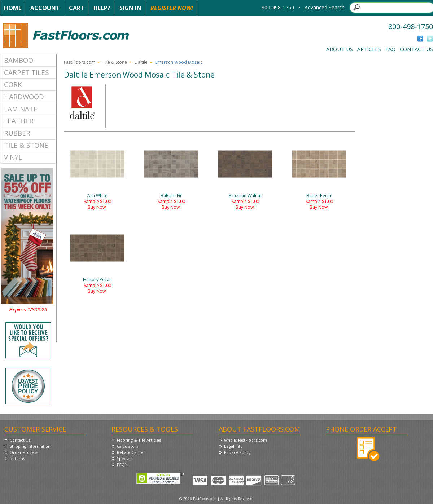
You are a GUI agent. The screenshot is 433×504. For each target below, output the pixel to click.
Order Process (24, 452)
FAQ (390, 49)
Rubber (17, 133)
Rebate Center (131, 452)
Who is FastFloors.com (246, 440)
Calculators (128, 446)
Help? (102, 8)
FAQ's (122, 465)
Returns (17, 458)
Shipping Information (30, 446)
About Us (340, 49)
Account (45, 8)
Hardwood (24, 96)
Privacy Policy (237, 452)
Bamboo (19, 60)
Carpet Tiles (26, 72)
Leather (19, 121)
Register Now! (172, 8)
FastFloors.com (80, 62)
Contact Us (416, 49)
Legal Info (233, 446)
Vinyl (13, 157)
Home (13, 8)
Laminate (21, 109)
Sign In (130, 8)
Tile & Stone (26, 145)
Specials (125, 458)
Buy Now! (97, 207)
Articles (369, 49)
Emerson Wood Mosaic (179, 62)
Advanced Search (325, 7)
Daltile (141, 62)
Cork (13, 84)
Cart (77, 8)
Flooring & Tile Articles (139, 440)
